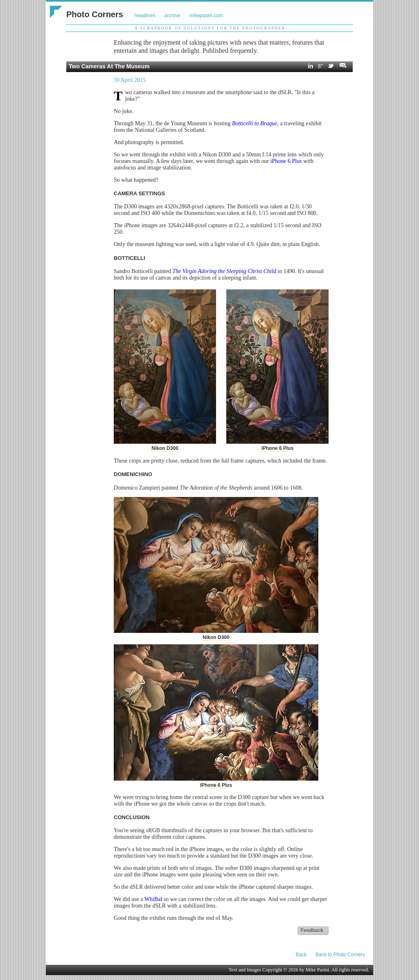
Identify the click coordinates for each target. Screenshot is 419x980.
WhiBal (153, 899)
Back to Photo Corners (340, 955)
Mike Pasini (318, 970)
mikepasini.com (206, 16)
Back (301, 955)
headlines (145, 16)
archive (172, 16)
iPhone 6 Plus (286, 161)
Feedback (312, 930)
